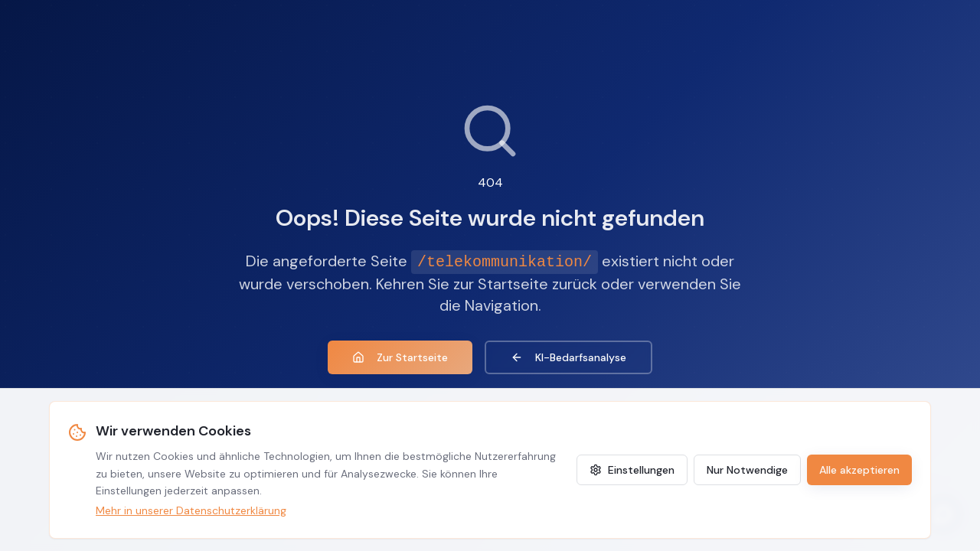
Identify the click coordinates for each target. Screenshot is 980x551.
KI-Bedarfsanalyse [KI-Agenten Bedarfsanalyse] (568, 357)
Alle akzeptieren (859, 470)
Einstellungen (632, 470)
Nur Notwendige (747, 470)
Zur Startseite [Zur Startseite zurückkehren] (400, 357)
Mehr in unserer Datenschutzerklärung (191, 510)
